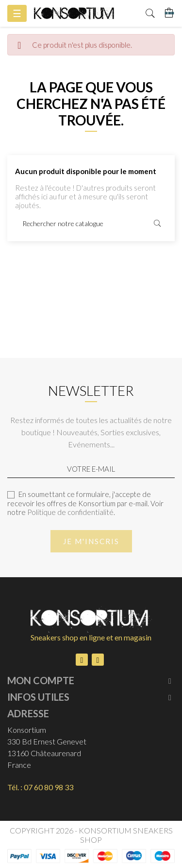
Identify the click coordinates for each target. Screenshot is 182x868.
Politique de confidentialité (70, 512)
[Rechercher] (91, 224)
